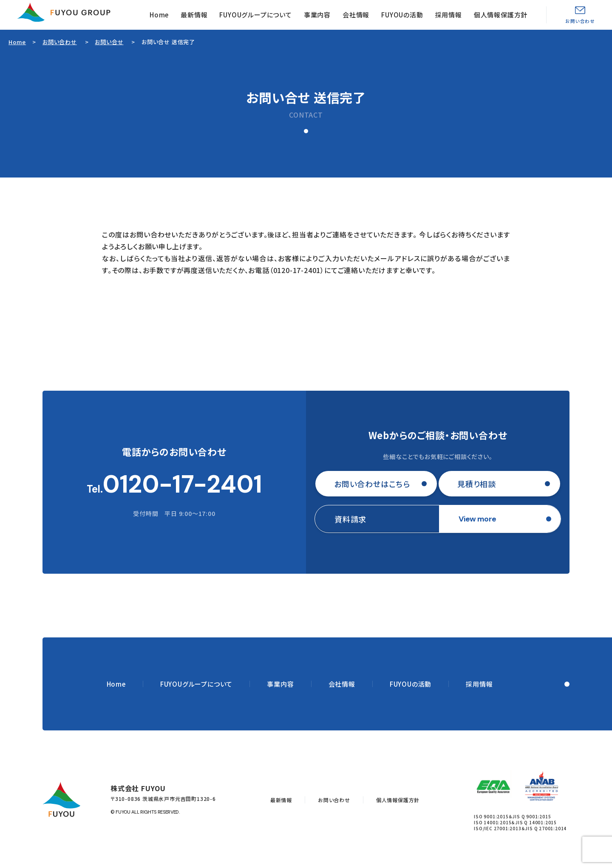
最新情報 (194, 15)
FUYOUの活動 (402, 15)
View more (477, 519)
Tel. (174, 485)
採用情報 (449, 15)
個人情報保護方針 (501, 15)
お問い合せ (109, 42)
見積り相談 (477, 484)
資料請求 (350, 519)
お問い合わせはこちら (372, 484)
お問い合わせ (580, 21)
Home (159, 15)
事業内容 (317, 15)
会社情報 (356, 15)
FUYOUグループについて (255, 15)
